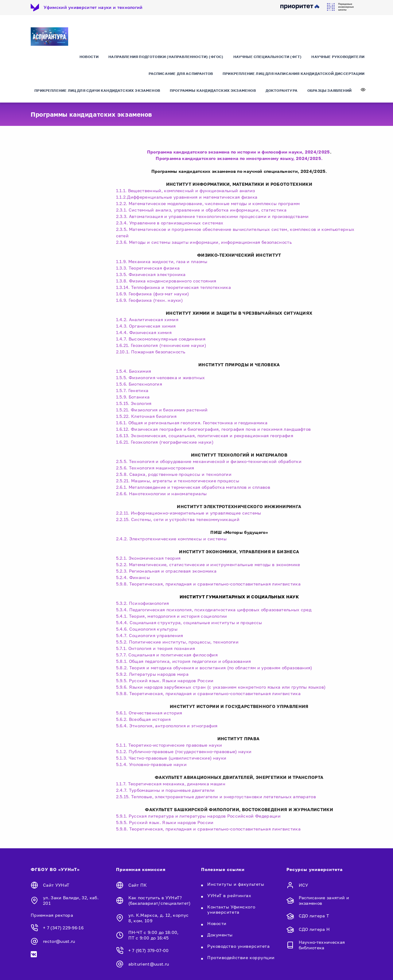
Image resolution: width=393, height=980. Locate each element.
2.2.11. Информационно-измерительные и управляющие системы (189, 513)
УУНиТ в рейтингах (229, 895)
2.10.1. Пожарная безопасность (151, 352)
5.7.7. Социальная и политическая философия (167, 655)
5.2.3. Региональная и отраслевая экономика (166, 571)
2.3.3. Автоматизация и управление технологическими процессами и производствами (212, 216)
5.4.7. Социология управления (150, 635)
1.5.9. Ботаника (133, 397)
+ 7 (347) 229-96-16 (63, 928)
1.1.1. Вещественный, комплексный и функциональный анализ (186, 191)
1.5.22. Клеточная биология (146, 416)
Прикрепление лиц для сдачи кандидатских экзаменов (97, 90)
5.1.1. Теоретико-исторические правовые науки (169, 745)
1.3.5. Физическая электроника (151, 274)
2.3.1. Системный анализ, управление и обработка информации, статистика (201, 210)
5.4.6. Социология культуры (147, 629)
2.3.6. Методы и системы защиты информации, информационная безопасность (204, 242)
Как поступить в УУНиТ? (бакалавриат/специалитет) (160, 900)
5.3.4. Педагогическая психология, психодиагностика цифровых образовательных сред (214, 610)
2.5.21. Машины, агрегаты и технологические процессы (178, 481)
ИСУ (304, 885)
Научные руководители (338, 57)
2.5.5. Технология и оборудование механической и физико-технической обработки (209, 461)
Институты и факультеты (236, 884)
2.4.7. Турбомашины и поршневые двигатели (166, 790)
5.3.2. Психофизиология (143, 603)
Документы (220, 935)
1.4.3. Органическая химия (146, 326)
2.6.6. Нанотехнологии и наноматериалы (161, 494)
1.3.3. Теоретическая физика (148, 268)
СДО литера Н (314, 929)
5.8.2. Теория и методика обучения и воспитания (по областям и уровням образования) (214, 668)
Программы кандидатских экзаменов (213, 90)
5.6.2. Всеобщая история (143, 719)
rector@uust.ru (59, 941)
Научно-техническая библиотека (322, 945)
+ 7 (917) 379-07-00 (149, 950)
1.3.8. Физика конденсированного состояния (166, 281)
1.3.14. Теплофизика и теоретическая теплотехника (173, 287)
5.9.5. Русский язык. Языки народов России (165, 681)
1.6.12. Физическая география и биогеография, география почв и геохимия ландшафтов (214, 429)
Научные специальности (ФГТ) (268, 57)
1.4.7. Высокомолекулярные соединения (161, 339)
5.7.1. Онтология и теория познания (156, 648)
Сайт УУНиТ (56, 885)
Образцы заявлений (329, 90)
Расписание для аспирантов (181, 74)
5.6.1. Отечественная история (149, 713)
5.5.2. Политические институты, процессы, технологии (177, 642)
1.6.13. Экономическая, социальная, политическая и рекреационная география (205, 436)
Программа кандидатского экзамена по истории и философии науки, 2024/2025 (239, 152)
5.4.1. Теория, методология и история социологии (172, 616)
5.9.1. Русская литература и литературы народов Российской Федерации (198, 816)
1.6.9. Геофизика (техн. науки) (150, 300)
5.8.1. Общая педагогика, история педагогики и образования (184, 661)
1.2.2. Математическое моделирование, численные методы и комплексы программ (208, 203)
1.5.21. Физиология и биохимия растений (162, 410)
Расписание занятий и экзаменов (324, 900)
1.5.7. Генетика (132, 390)
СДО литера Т (314, 916)
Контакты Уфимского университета (231, 909)
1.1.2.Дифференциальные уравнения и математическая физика (187, 197)
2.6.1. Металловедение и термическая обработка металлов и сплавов (193, 487)
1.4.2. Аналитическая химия (147, 319)
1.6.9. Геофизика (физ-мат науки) (153, 294)
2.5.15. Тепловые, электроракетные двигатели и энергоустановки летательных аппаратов (217, 797)
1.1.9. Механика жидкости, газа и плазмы (162, 261)
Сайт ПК (138, 885)
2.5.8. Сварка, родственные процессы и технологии (174, 474)
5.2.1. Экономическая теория (148, 558)
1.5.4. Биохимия (134, 371)
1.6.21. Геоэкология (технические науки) (161, 345)
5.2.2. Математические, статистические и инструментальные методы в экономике (208, 564)
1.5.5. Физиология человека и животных (161, 377)
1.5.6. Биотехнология (139, 384)
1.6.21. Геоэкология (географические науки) (165, 442)
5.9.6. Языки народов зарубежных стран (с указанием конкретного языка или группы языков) (221, 687)
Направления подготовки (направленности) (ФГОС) (166, 57)
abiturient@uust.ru (149, 964)
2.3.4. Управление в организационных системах (170, 223)
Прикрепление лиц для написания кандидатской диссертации (294, 74)
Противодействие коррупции (241, 957)
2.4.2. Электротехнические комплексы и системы (171, 539)
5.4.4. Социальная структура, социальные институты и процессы (189, 622)
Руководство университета (238, 946)
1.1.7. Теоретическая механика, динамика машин (173, 784)
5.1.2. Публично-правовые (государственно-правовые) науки (184, 751)
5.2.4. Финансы (133, 577)
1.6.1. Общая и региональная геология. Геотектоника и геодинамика (192, 423)
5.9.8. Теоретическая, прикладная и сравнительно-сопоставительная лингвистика (208, 584)
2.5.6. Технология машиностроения (155, 468)
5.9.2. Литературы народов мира (152, 674)
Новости (89, 57)
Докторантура (282, 90)
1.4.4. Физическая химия (144, 332)
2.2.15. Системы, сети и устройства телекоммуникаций (178, 519)
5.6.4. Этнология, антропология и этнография (167, 726)
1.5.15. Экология (134, 403)
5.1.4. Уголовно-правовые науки (152, 764)
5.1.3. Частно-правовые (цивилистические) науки (171, 758)
